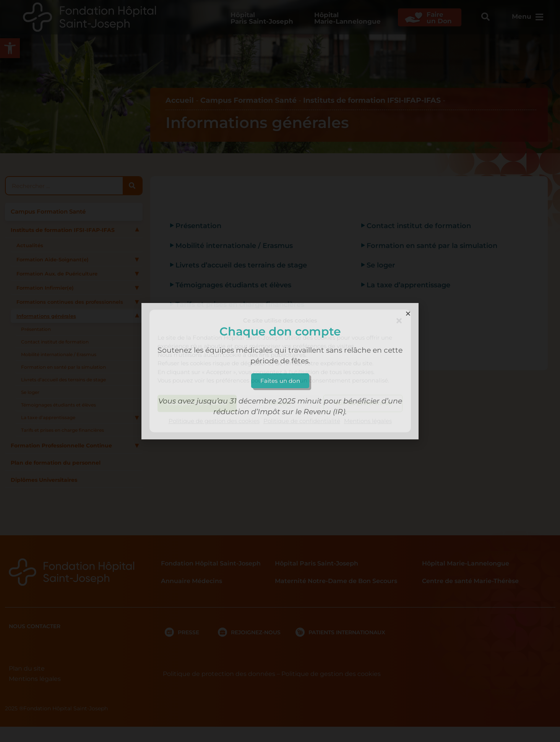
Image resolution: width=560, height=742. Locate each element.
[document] (280, 371)
